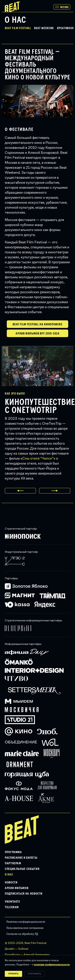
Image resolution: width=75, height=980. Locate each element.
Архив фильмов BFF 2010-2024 (37, 334)
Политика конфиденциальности (26, 922)
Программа (13, 852)
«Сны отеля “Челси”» (38, 458)
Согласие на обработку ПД (22, 934)
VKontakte (12, 902)
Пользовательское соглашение (25, 928)
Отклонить (35, 974)
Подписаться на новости (24, 894)
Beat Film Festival (18, 28)
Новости (11, 882)
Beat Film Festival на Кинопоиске (37, 324)
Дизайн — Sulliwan (17, 949)
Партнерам (13, 863)
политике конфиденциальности (52, 965)
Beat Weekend (44, 28)
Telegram (12, 907)
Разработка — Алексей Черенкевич (27, 954)
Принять (13, 974)
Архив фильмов (17, 888)
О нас (9, 874)
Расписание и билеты (21, 858)
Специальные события (22, 869)
